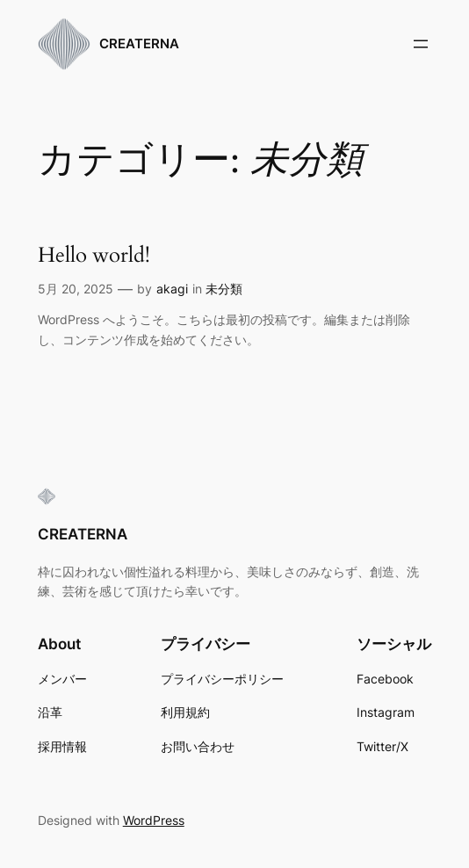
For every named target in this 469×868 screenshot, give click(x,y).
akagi (172, 289)
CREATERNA (139, 43)
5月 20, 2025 (76, 289)
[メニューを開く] (421, 44)
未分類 (224, 289)
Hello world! (94, 256)
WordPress (154, 820)
